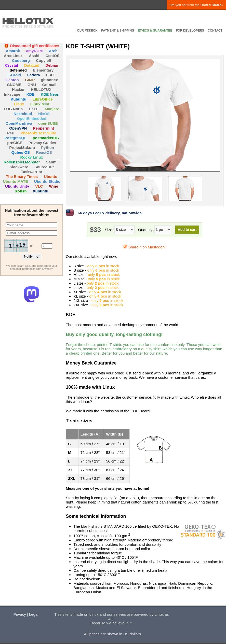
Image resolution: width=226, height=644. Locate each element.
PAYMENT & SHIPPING (118, 31)
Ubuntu (50, 177)
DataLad (32, 65)
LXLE (34, 109)
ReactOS (44, 152)
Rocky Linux (32, 157)
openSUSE (48, 123)
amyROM (35, 51)
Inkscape (12, 94)
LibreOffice (42, 99)
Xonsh (21, 191)
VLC (39, 186)
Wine (54, 186)
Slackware (19, 167)
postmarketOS (46, 138)
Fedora (34, 75)
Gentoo (12, 80)
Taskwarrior (32, 172)
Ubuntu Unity (17, 186)
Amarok (13, 51)
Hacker (18, 89)
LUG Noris (13, 109)
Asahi (34, 56)
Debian (52, 65)
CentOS (52, 56)
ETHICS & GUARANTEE (155, 31)
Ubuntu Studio (47, 181)
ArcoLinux (13, 56)
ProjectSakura (22, 148)
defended (18, 70)
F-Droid (14, 75)
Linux (19, 104)
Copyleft (44, 60)
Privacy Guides (42, 143)
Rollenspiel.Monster (22, 162)
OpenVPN (18, 128)
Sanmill (53, 162)
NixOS (44, 114)
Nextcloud (23, 114)
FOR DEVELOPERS (190, 31)
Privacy (19, 614)
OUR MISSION (87, 31)
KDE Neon (50, 94)
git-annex (49, 80)
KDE (31, 94)
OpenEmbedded (32, 118)
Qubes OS (21, 152)
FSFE (51, 75)
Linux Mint (40, 104)
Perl (11, 133)
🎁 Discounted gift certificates (32, 46)
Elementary (43, 70)
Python (48, 148)
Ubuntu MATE (15, 181)
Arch (53, 51)
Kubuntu (19, 99)
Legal (34, 614)
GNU (32, 85)
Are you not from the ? (196, 5)
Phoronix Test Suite (38, 133)
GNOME (14, 85)
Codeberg (21, 60)
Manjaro (52, 109)
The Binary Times (22, 177)
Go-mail (49, 85)
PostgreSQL (15, 138)
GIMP (30, 80)
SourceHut (44, 167)
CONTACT (215, 31)
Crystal (12, 65)
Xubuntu (41, 191)
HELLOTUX (28, 23)
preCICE (15, 143)
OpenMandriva (19, 123)
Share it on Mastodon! (145, 247)
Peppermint (44, 128)
